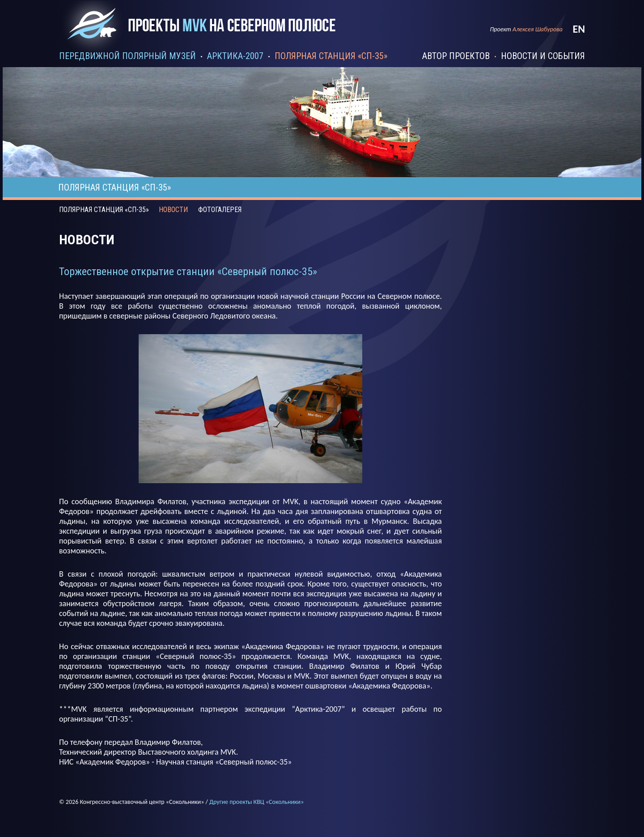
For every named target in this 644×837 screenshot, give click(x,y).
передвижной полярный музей (127, 56)
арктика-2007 (235, 56)
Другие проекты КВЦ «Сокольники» (256, 802)
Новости (173, 210)
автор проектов (456, 56)
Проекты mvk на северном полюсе (205, 32)
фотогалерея (220, 210)
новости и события (543, 56)
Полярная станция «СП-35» (104, 210)
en (579, 29)
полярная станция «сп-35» (331, 56)
